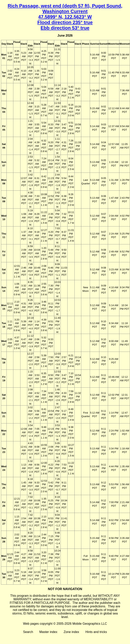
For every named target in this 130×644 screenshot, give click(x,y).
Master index (48, 632)
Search (28, 632)
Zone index (71, 632)
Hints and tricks (96, 632)
